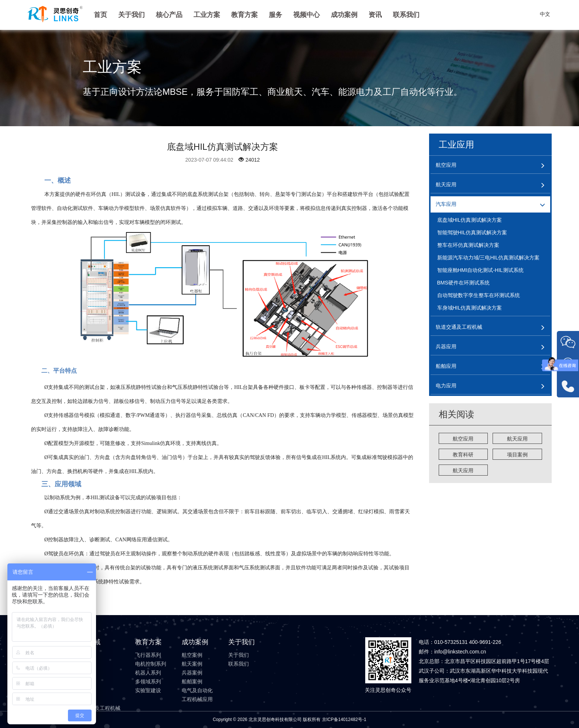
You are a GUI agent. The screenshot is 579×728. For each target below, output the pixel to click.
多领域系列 (148, 682)
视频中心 (306, 15)
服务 (275, 15)
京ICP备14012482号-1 (344, 720)
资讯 (375, 15)
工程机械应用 (197, 699)
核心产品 (169, 15)
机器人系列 (148, 673)
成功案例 (344, 15)
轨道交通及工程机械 (97, 708)
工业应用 (456, 144)
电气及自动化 (197, 690)
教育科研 (463, 455)
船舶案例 (192, 682)
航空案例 (192, 655)
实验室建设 (148, 690)
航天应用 (517, 439)
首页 (100, 15)
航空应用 (463, 439)
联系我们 (406, 15)
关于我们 (131, 15)
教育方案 (244, 15)
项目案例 (517, 455)
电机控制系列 (151, 664)
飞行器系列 (148, 655)
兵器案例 (192, 673)
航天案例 (192, 664)
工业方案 (207, 15)
